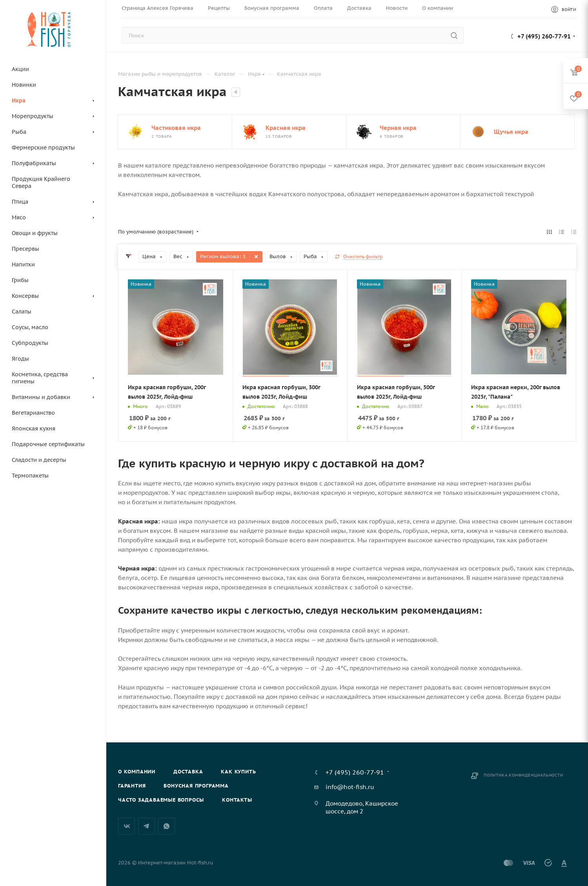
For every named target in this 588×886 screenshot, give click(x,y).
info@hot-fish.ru (350, 787)
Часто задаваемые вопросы (161, 800)
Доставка (188, 772)
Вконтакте (127, 826)
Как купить (238, 772)
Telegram (147, 826)
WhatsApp (167, 826)
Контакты (237, 800)
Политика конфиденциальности (523, 775)
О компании (137, 772)
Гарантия (132, 786)
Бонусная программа (196, 786)
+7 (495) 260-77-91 (544, 36)
